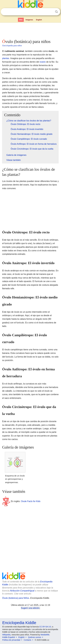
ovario (43, 62)
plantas (6, 58)
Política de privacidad (11, 640)
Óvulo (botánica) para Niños (16, 598)
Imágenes (29, 20)
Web (21, 20)
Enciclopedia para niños (12, 46)
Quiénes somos (34, 637)
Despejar (51, 12)
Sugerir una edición (30, 608)
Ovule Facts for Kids (31, 501)
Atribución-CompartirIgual (22, 591)
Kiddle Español (9, 637)
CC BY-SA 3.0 (45, 627)
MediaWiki (45, 635)
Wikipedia (6, 635)
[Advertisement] (30, 30)
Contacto (28, 640)
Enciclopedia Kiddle (19, 623)
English (39, 20)
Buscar (56, 12)
